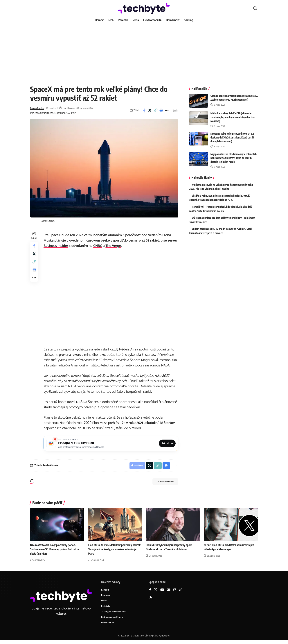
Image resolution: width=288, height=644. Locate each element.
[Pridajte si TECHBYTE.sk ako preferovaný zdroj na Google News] (111, 444)
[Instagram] (175, 592)
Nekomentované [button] (162, 484)
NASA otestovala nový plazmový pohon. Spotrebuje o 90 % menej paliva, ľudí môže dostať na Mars (56, 551)
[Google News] (169, 592)
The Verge (114, 246)
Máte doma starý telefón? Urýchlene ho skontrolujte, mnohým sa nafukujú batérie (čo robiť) (233, 114)
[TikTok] (181, 592)
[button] (255, 8)
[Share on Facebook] (144, 110)
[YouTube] (162, 592)
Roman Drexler (38, 108)
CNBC (99, 246)
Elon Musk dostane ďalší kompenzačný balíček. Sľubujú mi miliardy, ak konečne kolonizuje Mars (112, 551)
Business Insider (57, 246)
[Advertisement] (144, 51)
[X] (156, 592)
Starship (91, 407)
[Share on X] (150, 110)
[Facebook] (150, 592)
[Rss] (151, 599)
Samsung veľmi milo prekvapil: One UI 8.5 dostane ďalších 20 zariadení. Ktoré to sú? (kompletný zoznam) (232, 135)
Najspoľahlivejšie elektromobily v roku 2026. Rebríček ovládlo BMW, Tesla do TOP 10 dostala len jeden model (234, 155)
